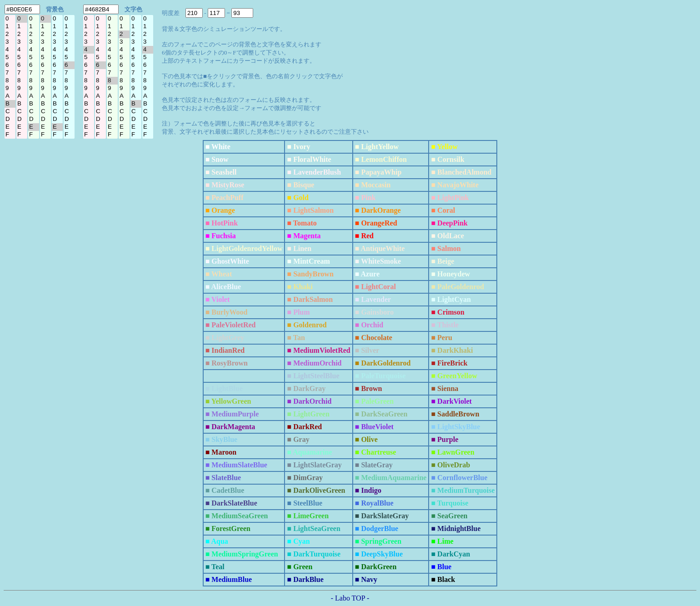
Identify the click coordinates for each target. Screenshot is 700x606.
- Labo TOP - (350, 598)
